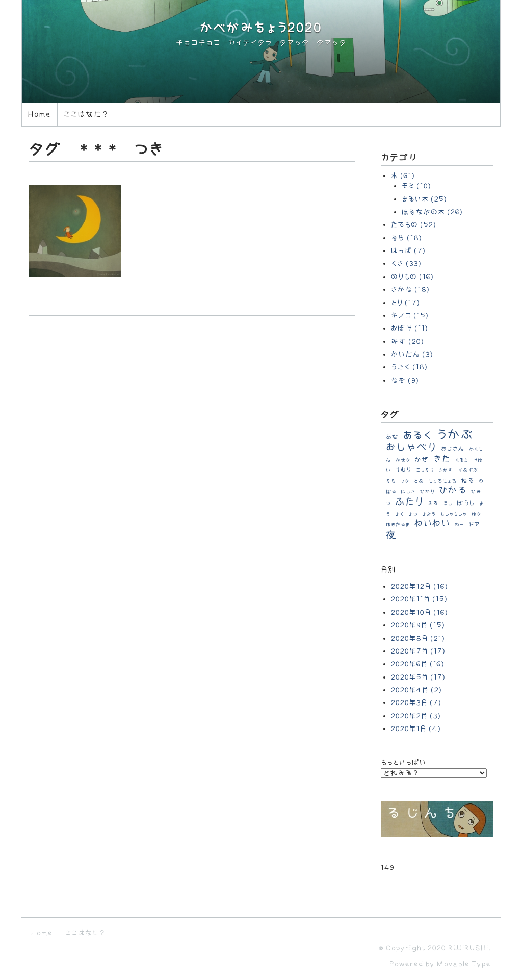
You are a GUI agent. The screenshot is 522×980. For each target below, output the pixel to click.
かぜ (422, 460)
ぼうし (466, 503)
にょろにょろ (442, 481)
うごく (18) (409, 367)
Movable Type (464, 964)
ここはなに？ (86, 115)
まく (399, 514)
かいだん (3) (412, 354)
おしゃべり (411, 448)
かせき (403, 460)
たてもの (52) (414, 225)
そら (391, 481)
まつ (413, 514)
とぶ (419, 481)
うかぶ (455, 435)
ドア (474, 525)
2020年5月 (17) (418, 677)
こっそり (425, 470)
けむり (403, 470)
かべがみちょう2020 (261, 28)
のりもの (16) (412, 277)
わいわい (432, 524)
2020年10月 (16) (420, 612)
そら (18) (407, 238)
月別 (388, 570)
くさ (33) (406, 263)
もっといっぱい (403, 762)
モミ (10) (416, 186)
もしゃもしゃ (454, 514)
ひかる (453, 491)
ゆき (476, 514)
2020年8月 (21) (418, 638)
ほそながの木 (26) (432, 212)
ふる (433, 504)
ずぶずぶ (468, 470)
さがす (446, 470)
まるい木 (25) (424, 199)
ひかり (427, 492)
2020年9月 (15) (418, 625)
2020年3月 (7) (416, 703)
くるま (462, 460)
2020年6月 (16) (418, 664)
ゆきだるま (398, 525)
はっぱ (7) (408, 251)
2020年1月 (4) (416, 729)
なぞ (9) (405, 380)
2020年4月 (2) (416, 690)
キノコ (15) (410, 316)
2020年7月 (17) (418, 651)
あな (392, 437)
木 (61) (403, 176)
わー (459, 525)
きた (442, 459)
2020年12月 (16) (420, 586)
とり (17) (406, 303)
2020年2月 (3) (416, 716)
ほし (447, 504)
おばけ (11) (410, 328)
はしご (408, 492)
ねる (468, 481)
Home (39, 115)
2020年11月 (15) (419, 599)
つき (405, 481)
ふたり (409, 502)
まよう (429, 514)
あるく (417, 435)
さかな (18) (410, 290)
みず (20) (408, 342)
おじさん (453, 449)
